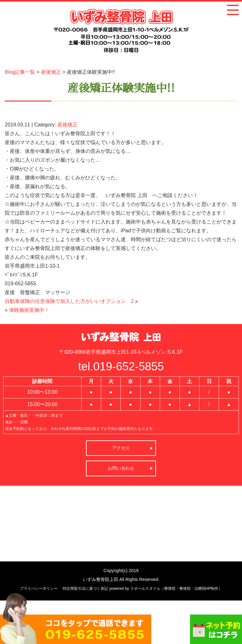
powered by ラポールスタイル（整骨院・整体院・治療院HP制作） (166, 589)
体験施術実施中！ (29, 310)
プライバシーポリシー (39, 589)
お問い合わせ (121, 468)
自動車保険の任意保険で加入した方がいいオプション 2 (69, 301)
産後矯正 (51, 72)
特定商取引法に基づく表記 (85, 589)
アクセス (121, 448)
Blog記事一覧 (20, 72)
